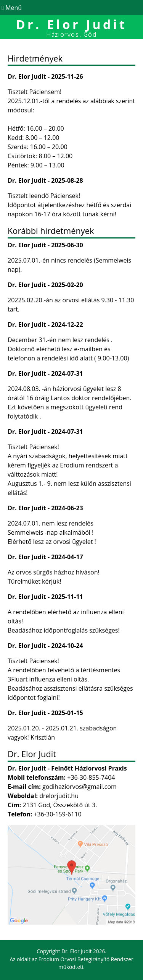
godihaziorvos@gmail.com (80, 787)
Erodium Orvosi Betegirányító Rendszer (86, 959)
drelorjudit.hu (59, 796)
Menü (11, 8)
